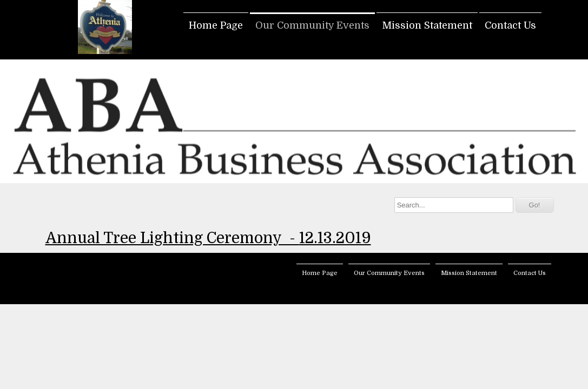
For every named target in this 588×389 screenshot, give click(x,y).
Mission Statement (427, 25)
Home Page (216, 25)
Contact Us (510, 25)
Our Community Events (312, 25)
